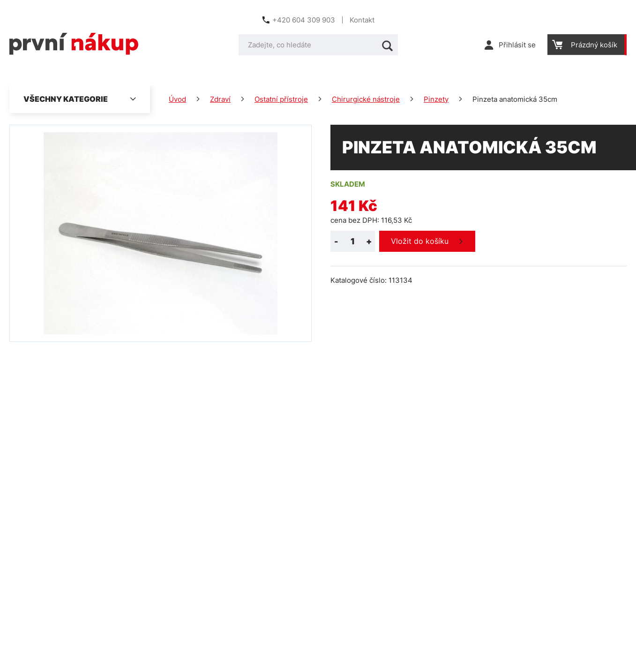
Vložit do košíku (420, 241)
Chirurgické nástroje (366, 99)
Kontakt (362, 20)
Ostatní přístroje (281, 99)
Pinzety (436, 99)
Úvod (177, 99)
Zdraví (220, 99)
